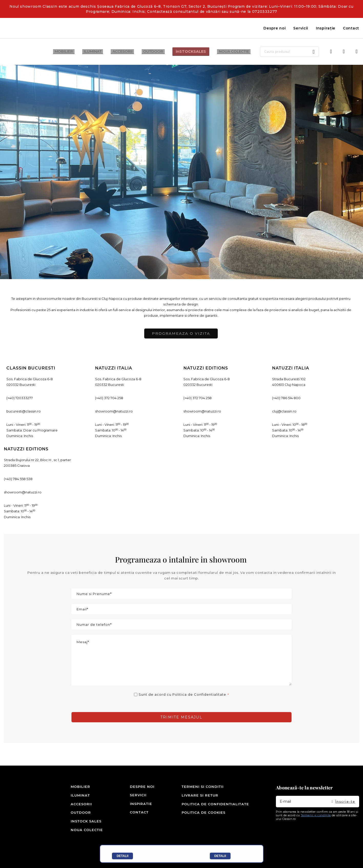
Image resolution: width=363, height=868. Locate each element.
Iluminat (79, 796)
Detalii (122, 856)
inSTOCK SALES (79, 821)
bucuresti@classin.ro (24, 411)
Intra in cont (331, 52)
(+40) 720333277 (20, 398)
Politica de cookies (204, 813)
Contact (351, 28)
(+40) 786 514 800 (286, 398)
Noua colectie (79, 830)
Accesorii (79, 804)
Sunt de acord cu (182, 694)
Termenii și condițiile (316, 816)
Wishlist (344, 52)
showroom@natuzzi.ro (114, 411)
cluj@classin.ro (284, 411)
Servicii (301, 28)
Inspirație (326, 28)
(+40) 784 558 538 (18, 479)
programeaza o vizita (181, 333)
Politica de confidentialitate (215, 804)
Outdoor (79, 813)
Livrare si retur (200, 796)
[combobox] (283, 52)
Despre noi (274, 28)
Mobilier (79, 787)
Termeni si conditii (203, 787)
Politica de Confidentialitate (199, 694)
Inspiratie (136, 804)
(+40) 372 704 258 (109, 398)
